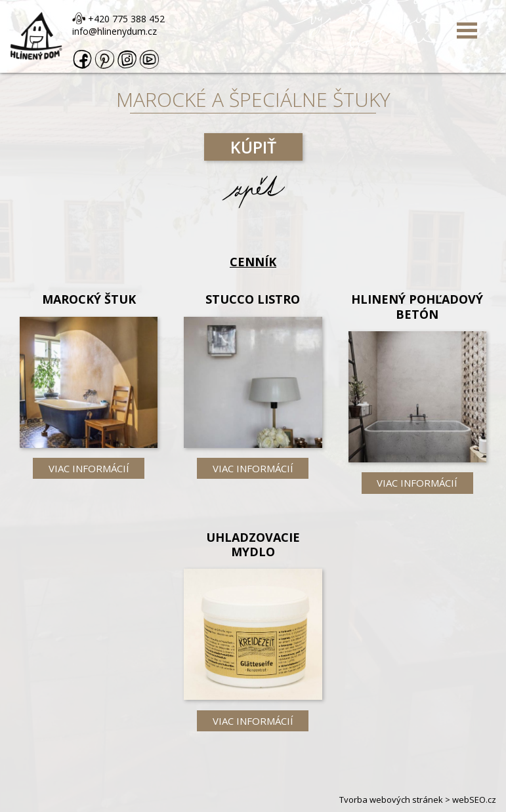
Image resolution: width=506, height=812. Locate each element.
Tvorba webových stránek (391, 800)
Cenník (253, 262)
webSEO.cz (474, 800)
